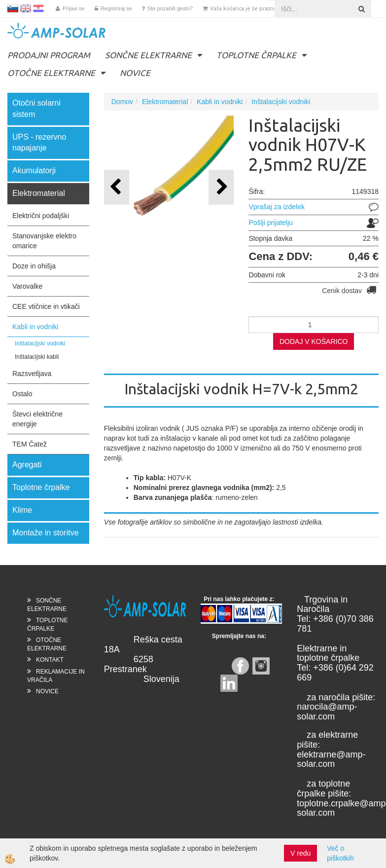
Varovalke (27, 286)
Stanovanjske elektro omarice (44, 241)
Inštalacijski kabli (37, 357)
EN (26, 8)
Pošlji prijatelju (270, 223)
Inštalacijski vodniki (40, 343)
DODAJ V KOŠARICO (314, 341)
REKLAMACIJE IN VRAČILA (56, 676)
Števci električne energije (37, 419)
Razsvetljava (32, 374)
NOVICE (135, 73)
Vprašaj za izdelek (277, 207)
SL (13, 8)
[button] (221, 187)
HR (38, 8)
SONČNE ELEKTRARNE (148, 55)
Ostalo (22, 394)
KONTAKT (50, 660)
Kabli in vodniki (35, 327)
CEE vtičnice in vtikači (46, 306)
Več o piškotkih (340, 853)
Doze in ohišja (34, 266)
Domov (122, 102)
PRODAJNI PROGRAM (49, 55)
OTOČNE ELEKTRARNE (51, 73)
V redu (300, 853)
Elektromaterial (165, 102)
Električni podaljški (41, 216)
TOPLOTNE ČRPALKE (256, 55)
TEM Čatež (30, 444)
